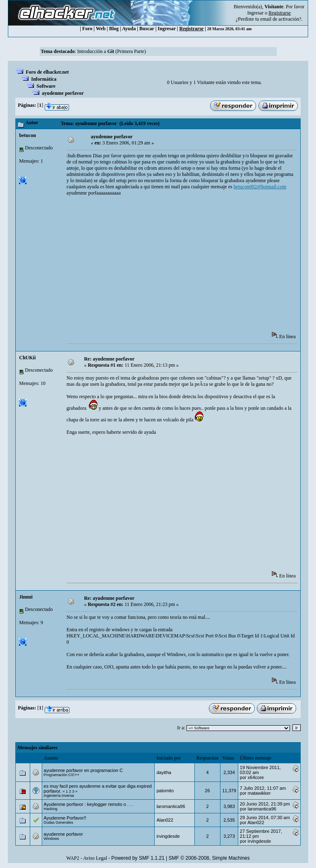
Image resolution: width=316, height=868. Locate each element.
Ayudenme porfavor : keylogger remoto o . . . (89, 804)
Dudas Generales (59, 822)
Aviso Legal (95, 858)
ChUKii (27, 358)
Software (46, 86)
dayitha (164, 772)
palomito (165, 791)
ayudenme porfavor (63, 93)
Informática (44, 79)
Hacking (51, 809)
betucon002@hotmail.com (260, 187)
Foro (87, 29)
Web (101, 29)
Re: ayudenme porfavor (109, 359)
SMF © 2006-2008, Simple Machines (209, 858)
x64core (256, 777)
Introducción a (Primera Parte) (112, 51)
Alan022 (165, 820)
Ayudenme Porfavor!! (65, 818)
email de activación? (281, 19)
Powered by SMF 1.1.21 (138, 858)
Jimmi (26, 597)
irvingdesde (168, 836)
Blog (114, 29)
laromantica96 (171, 806)
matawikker (259, 793)
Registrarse (192, 29)
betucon (28, 135)
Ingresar (255, 13)
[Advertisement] (191, 267)
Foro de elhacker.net (47, 72)
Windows (51, 839)
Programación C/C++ (62, 775)
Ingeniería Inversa (59, 796)
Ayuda (129, 29)
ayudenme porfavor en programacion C (83, 770)
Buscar (147, 29)
